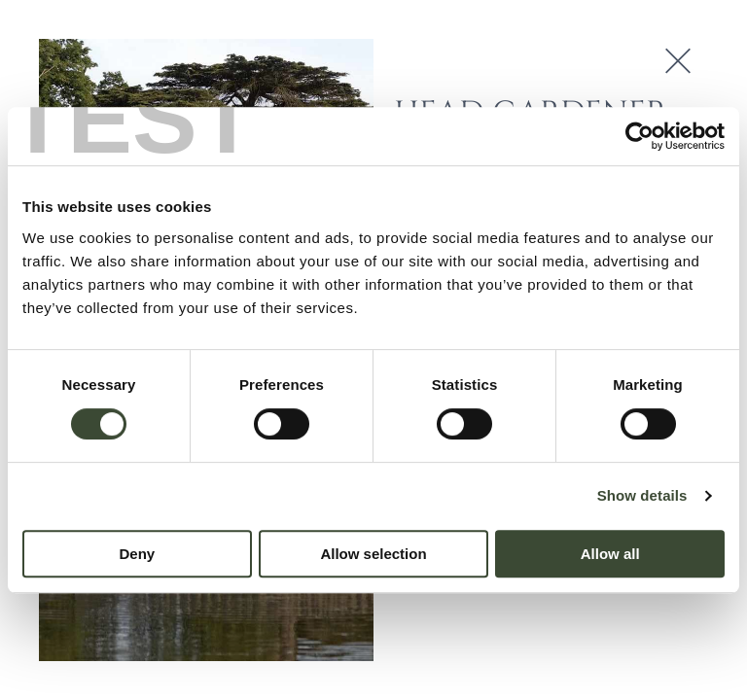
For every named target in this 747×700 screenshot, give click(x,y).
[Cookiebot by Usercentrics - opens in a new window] (640, 136)
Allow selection (373, 554)
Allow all (610, 554)
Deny (137, 554)
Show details (642, 495)
